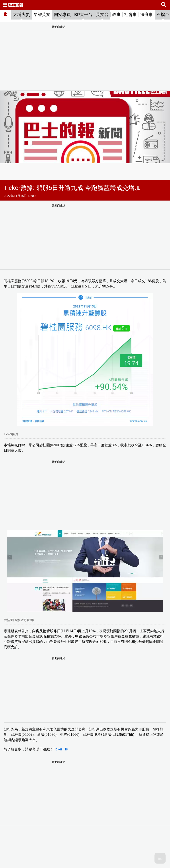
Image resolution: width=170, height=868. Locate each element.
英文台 (102, 15)
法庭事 (147, 15)
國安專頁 (62, 15)
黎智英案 (42, 15)
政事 (116, 15)
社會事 (130, 15)
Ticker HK (61, 749)
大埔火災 (21, 15)
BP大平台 (83, 15)
